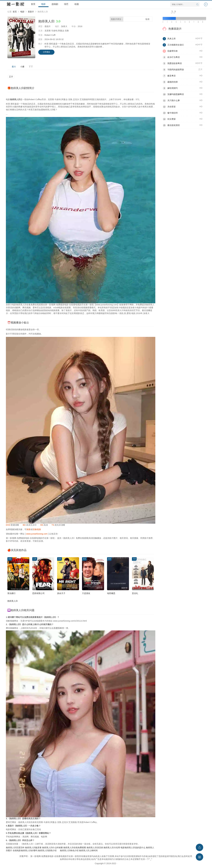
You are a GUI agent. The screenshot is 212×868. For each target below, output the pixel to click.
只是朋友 (86, 593)
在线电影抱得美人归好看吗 (25, 850)
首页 (33, 4)
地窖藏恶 (111, 593)
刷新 (29, 529)
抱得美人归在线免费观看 (75, 848)
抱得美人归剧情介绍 (47, 850)
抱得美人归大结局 (112, 848)
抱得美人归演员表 (95, 848)
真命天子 (61, 593)
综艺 (66, 4)
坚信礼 (135, 593)
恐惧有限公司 (38, 593)
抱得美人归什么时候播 (52, 848)
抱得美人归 (13, 601)
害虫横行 (11, 593)
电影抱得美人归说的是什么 (133, 848)
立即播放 (46, 52)
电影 (43, 4)
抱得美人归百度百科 (15, 848)
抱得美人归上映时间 (88, 850)
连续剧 (55, 4)
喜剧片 (31, 12)
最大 (14, 67)
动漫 (77, 4)
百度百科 (58, 628)
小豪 (22, 67)
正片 (11, 77)
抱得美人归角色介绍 (69, 850)
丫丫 (31, 67)
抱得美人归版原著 (33, 848)
